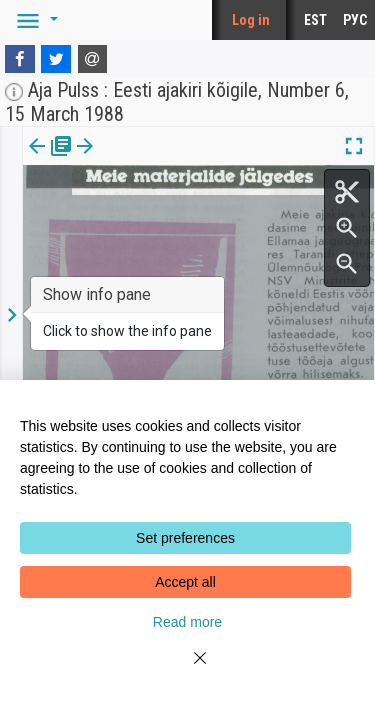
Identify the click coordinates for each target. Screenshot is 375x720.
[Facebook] (20, 59)
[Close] (188, 670)
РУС (355, 20)
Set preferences (185, 538)
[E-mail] (93, 59)
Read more (187, 622)
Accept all (185, 582)
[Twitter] (56, 59)
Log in (251, 20)
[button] (34, 20)
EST (315, 20)
